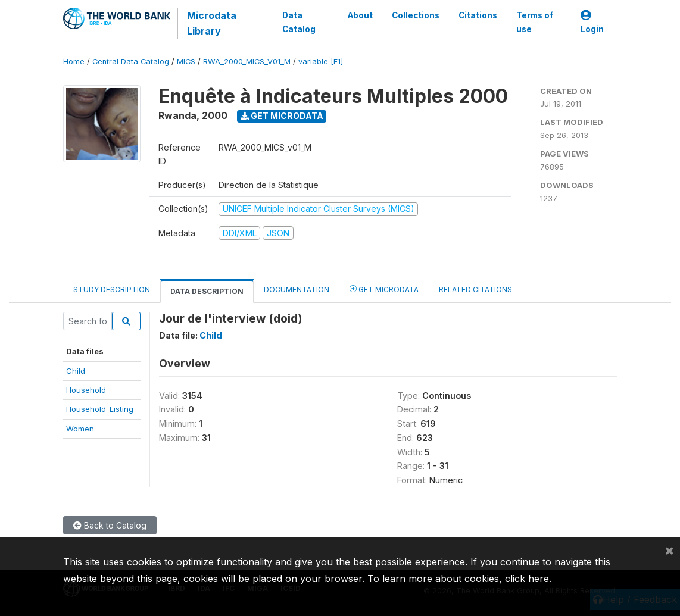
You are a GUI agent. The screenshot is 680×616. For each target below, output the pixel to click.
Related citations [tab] (475, 290)
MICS (186, 62)
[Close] (669, 550)
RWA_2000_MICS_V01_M (247, 62)
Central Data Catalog (131, 62)
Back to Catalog (110, 525)
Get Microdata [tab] (384, 289)
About (360, 15)
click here (527, 579)
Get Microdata (282, 116)
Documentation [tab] (297, 290)
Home (74, 62)
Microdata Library (212, 23)
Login (592, 22)
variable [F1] (321, 62)
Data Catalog (299, 22)
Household (86, 390)
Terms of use (535, 22)
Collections (416, 15)
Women (80, 429)
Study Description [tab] (112, 290)
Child (76, 371)
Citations (478, 15)
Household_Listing (100, 409)
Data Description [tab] (207, 291)
